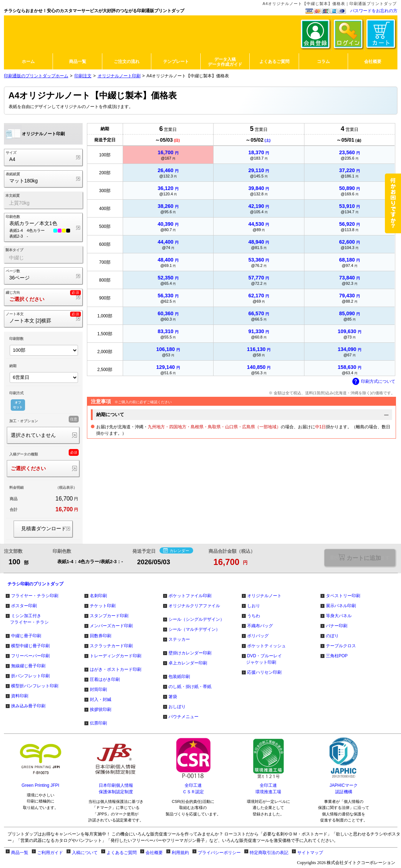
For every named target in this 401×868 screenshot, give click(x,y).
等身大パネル (339, 616)
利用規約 (180, 853)
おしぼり (177, 707)
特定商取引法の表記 (269, 853)
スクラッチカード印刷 (111, 646)
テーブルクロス (341, 646)
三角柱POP (337, 656)
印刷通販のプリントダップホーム (36, 76)
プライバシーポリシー (219, 853)
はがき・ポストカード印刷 (116, 669)
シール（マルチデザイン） (194, 629)
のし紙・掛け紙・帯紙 (190, 687)
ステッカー (179, 639)
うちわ (254, 616)
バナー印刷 (337, 626)
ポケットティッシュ (266, 646)
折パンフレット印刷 (30, 676)
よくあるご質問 (122, 853)
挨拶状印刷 (101, 709)
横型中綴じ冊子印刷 (30, 646)
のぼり (332, 636)
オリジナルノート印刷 (119, 76)
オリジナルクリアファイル (194, 606)
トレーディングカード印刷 (116, 656)
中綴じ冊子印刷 (26, 636)
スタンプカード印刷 (109, 616)
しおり (254, 606)
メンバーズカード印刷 (111, 626)
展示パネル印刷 (341, 606)
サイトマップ (310, 853)
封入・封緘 (101, 699)
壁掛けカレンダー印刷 (190, 653)
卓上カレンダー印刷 (188, 663)
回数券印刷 (101, 636)
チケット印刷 (103, 606)
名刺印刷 (98, 596)
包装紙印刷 (179, 677)
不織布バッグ (260, 626)
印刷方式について (374, 382)
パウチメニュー (184, 717)
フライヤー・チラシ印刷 (35, 596)
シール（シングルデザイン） (196, 619)
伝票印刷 (98, 723)
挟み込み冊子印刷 (28, 706)
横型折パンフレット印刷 (35, 686)
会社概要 (154, 853)
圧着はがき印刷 (105, 679)
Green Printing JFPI (40, 785)
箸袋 (173, 697)
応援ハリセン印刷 (264, 672)
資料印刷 (20, 696)
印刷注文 (83, 76)
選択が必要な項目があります (360, 558)
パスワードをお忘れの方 (374, 11)
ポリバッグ (258, 636)
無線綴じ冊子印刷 (28, 666)
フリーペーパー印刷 (30, 656)
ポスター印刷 (24, 606)
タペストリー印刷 (343, 596)
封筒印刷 (98, 689)
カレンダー (176, 551)
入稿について (85, 853)
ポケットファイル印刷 (190, 596)
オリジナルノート (264, 596)
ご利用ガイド (50, 853)
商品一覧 (20, 853)
